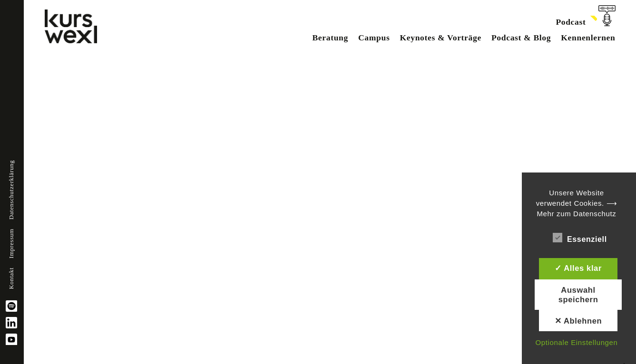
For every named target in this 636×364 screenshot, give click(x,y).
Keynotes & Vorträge (440, 38)
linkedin (11, 323)
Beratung (330, 38)
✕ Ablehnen (578, 321)
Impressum (11, 244)
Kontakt (11, 278)
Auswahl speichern (578, 295)
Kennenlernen (588, 38)
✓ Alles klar (578, 268)
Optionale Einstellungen (576, 342)
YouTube (11, 339)
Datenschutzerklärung (11, 190)
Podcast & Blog (521, 38)
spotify (11, 306)
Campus (374, 38)
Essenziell (580, 238)
